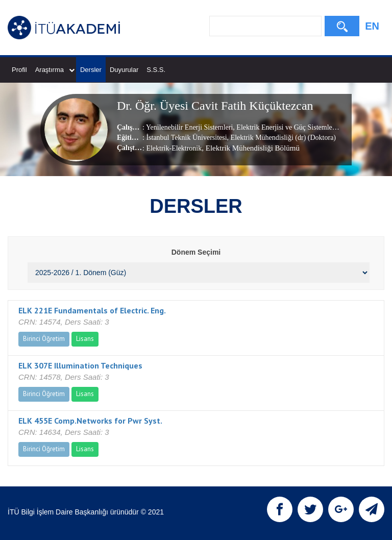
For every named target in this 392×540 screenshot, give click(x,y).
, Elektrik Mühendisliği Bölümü (251, 148)
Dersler (91, 70)
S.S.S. (156, 70)
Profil (19, 70)
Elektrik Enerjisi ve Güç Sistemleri (286, 127)
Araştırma (55, 70)
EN (372, 26)
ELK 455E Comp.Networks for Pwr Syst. (90, 421)
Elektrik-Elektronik (174, 148)
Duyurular (124, 70)
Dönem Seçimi (196, 252)
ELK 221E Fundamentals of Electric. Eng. (92, 310)
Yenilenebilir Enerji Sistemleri (189, 127)
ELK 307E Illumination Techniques (80, 365)
